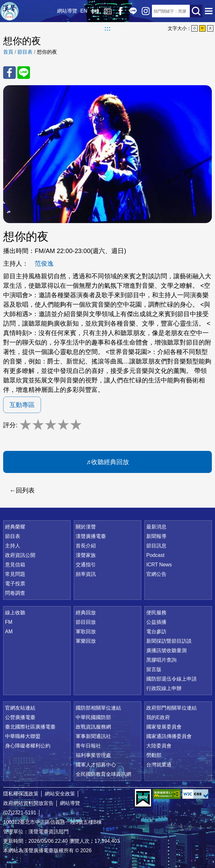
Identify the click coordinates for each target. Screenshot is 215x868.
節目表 (25, 52)
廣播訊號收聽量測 (166, 650)
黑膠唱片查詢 (161, 660)
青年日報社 (88, 746)
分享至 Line (24, 73)
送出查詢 (196, 11)
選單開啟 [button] (209, 11)
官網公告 (156, 574)
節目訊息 (156, 546)
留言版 (154, 669)
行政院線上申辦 (164, 688)
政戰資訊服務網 (93, 727)
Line (133, 11)
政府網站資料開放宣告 (28, 803)
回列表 (25, 490)
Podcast (155, 555)
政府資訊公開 (20, 555)
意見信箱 (15, 565)
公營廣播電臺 (20, 717)
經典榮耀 (15, 527)
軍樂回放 (86, 641)
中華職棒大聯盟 (23, 736)
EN (84, 11)
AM (9, 632)
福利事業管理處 (93, 755)
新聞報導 (156, 536)
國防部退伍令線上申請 (171, 679)
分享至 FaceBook (9, 73)
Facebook (120, 11)
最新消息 (156, 527)
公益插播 (156, 622)
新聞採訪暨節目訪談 (169, 641)
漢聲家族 (86, 555)
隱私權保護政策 (21, 794)
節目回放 (86, 622)
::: (107, 28)
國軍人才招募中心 (96, 765)
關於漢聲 (86, 527)
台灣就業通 (159, 765)
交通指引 (86, 565)
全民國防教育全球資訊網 (103, 774)
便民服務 (156, 613)
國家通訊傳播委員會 (169, 736)
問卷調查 (15, 593)
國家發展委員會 (164, 727)
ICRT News (159, 565)
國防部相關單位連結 (98, 708)
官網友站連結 (20, 708)
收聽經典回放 (110, 462)
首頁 (8, 52)
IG (146, 11)
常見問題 (15, 574)
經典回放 (108, 11)
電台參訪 (156, 632)
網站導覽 (67, 11)
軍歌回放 (86, 632)
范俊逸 (44, 263)
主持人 (13, 546)
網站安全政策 (60, 794)
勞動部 (154, 755)
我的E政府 (158, 717)
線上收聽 (95, 11)
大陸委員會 (159, 746)
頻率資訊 (86, 574)
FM (9, 622)
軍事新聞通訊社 (93, 736)
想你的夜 (47, 52)
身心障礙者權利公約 (28, 746)
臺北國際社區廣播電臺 (30, 727)
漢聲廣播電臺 (9, 11)
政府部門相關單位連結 (171, 708)
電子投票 (15, 584)
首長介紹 (86, 546)
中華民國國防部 (93, 717)
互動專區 (22, 405)
